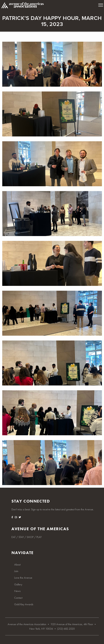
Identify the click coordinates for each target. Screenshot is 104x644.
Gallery (18, 584)
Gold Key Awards (24, 604)
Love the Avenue (23, 578)
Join (16, 571)
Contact (18, 598)
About (17, 565)
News (17, 591)
